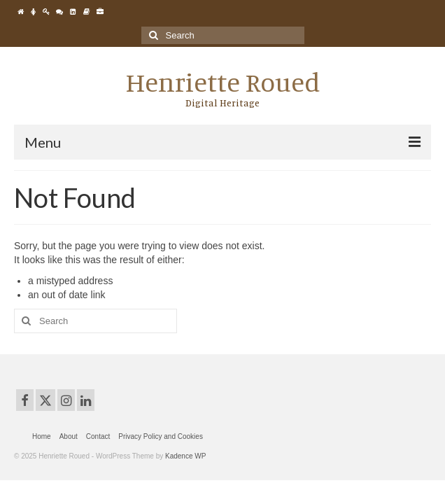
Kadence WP (185, 456)
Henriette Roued (223, 82)
